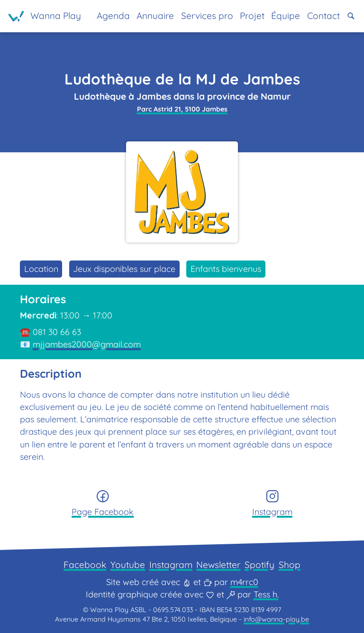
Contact (323, 16)
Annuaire (155, 16)
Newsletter (218, 565)
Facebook (85, 565)
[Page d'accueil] (45, 16)
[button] (351, 16)
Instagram (171, 565)
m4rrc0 (244, 582)
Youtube (128, 565)
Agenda (113, 16)
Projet (252, 16)
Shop (290, 565)
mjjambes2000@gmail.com (87, 344)
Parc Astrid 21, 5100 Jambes (182, 109)
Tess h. (266, 594)
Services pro (207, 16)
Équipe (286, 16)
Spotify (259, 565)
